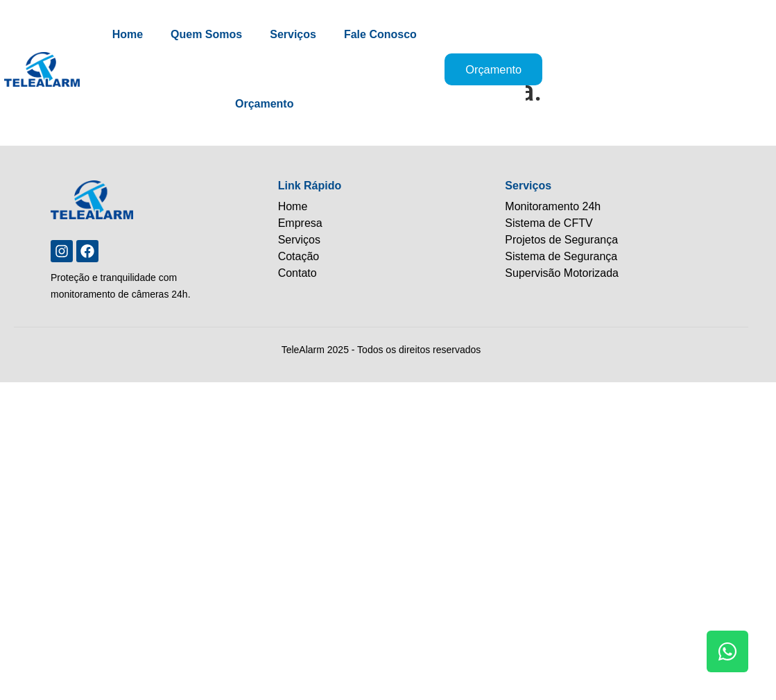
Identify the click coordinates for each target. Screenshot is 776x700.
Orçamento (279, 104)
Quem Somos (222, 34)
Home (142, 34)
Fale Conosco (395, 34)
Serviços (308, 34)
